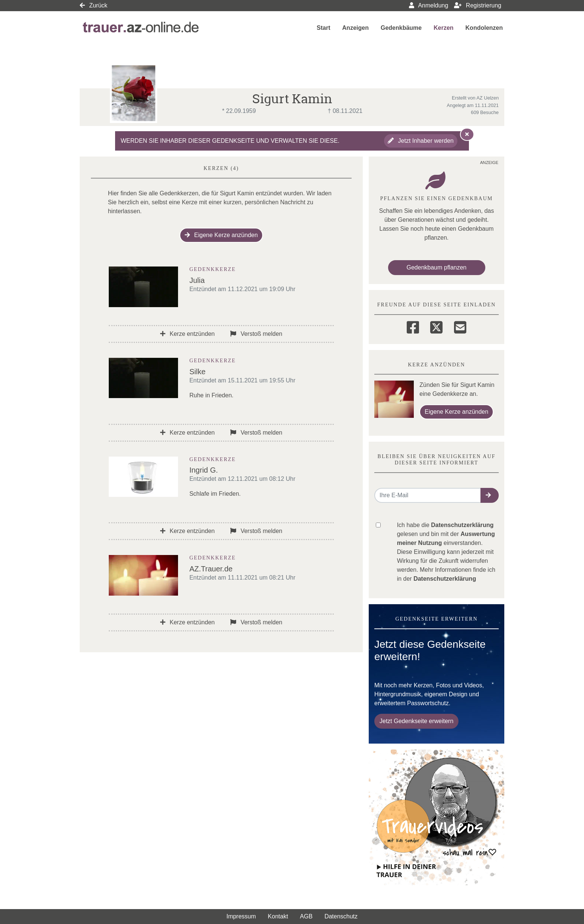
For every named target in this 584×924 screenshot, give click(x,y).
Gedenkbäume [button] (401, 28)
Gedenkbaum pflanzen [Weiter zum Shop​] (437, 267)
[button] (490, 495)
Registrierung (478, 5)
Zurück (93, 5)
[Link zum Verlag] (142, 28)
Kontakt (278, 916)
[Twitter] (436, 326)
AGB (306, 916)
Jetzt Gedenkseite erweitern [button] (416, 721)
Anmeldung (429, 5)
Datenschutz (341, 916)
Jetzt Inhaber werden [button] (421, 141)
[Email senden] (428, 495)
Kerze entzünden (187, 334)
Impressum (241, 916)
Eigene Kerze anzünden (221, 235)
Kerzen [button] (443, 28)
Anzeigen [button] (356, 28)
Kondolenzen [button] (484, 28)
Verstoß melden (256, 334)
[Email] (460, 326)
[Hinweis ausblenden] (467, 134)
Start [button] (323, 28)
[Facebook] (413, 326)
